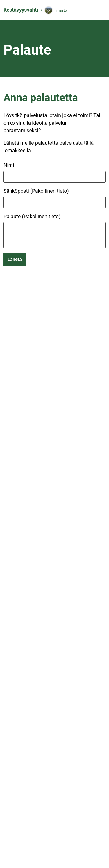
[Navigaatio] (98, 10)
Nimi (9, 165)
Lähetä (15, 259)
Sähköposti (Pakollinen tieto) (36, 191)
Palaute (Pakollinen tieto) (32, 217)
